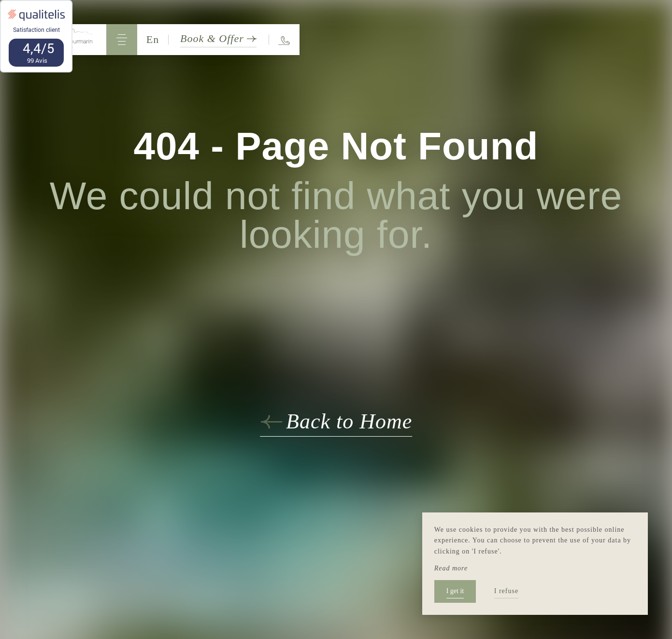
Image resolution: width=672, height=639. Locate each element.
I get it (455, 591)
